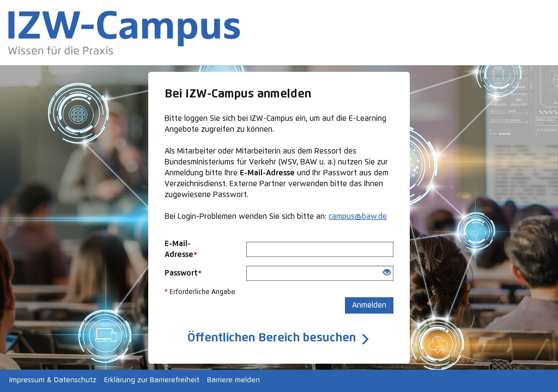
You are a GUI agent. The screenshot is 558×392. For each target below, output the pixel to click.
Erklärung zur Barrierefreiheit (152, 380)
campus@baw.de (358, 217)
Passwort (183, 273)
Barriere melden (233, 380)
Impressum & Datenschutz (53, 380)
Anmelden (369, 305)
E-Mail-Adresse (181, 249)
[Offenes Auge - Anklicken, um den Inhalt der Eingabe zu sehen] (387, 273)
